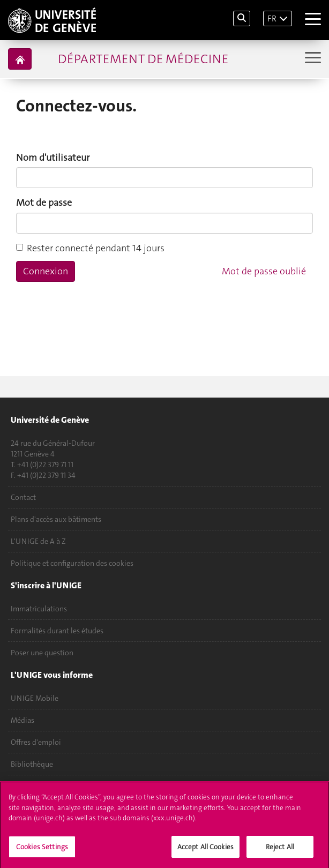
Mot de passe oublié (264, 271)
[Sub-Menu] (312, 59)
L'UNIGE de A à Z (38, 541)
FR (272, 18)
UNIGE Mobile (35, 698)
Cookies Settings (42, 850)
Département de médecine (143, 59)
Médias (23, 720)
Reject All (280, 850)
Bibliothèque (32, 764)
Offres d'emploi (36, 742)
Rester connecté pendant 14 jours (90, 248)
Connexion (46, 271)
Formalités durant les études (57, 631)
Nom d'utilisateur (53, 158)
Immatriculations (39, 609)
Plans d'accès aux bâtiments (56, 519)
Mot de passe (44, 203)
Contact (23, 497)
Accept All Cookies (205, 850)
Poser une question (42, 653)
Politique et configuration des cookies (72, 563)
